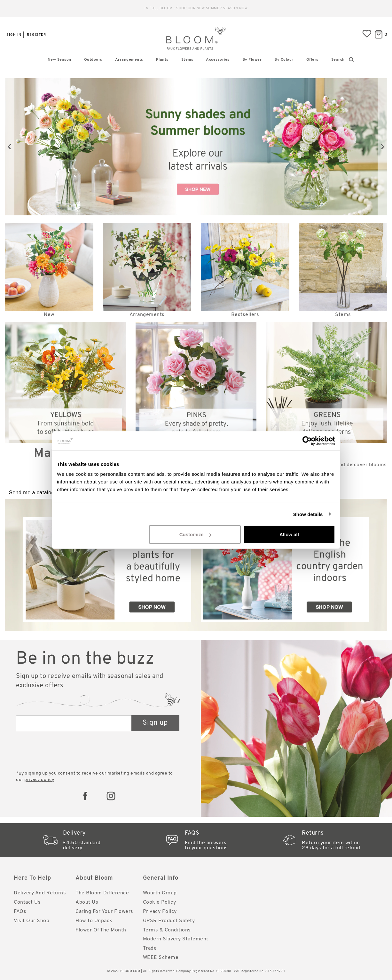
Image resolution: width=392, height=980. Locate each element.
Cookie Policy (160, 902)
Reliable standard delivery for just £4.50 (196, 8)
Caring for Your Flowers (104, 912)
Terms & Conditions (167, 930)
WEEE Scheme (161, 958)
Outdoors (93, 60)
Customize (195, 534)
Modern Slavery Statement (176, 939)
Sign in (14, 35)
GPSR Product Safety (169, 921)
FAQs (20, 912)
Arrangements (129, 60)
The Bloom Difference (102, 893)
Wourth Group (160, 893)
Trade (150, 948)
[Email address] (74, 723)
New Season (59, 60)
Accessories (218, 60)
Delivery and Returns (40, 893)
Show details (308, 514)
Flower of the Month (101, 930)
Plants (162, 60)
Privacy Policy (160, 912)
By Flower (252, 60)
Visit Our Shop (31, 921)
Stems (187, 60)
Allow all (289, 534)
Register (36, 35)
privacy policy (39, 780)
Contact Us (27, 902)
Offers (312, 60)
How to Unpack (94, 921)
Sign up (155, 723)
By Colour (284, 60)
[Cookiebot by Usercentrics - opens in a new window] (307, 441)
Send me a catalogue (35, 493)
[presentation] (10, 147)
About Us (87, 902)
